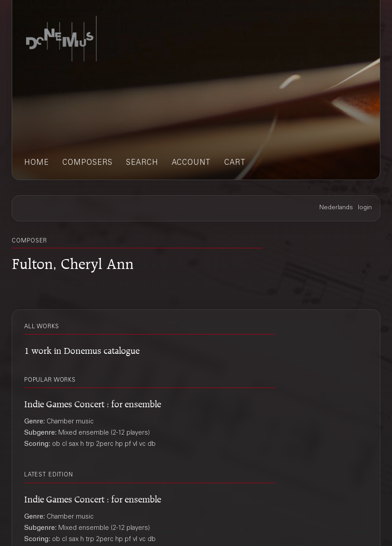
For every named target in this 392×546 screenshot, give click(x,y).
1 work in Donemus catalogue (82, 349)
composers (87, 163)
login (365, 208)
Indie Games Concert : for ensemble (93, 403)
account (191, 163)
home (37, 163)
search (142, 163)
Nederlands (336, 208)
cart (235, 163)
